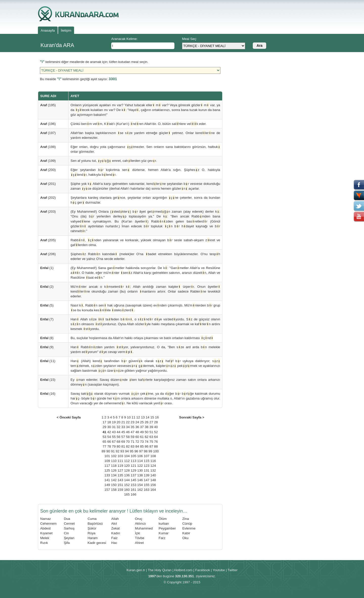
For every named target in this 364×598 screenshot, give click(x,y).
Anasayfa (48, 30)
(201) (48, 184)
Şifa (67, 543)
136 (127, 475)
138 (140, 475)
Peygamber (167, 528)
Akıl (114, 524)
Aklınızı (141, 524)
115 (147, 461)
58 (128, 437)
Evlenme (189, 528)
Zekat (115, 528)
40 (156, 427)
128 (127, 470)
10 (129, 417)
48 (137, 432)
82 (128, 446)
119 (120, 466)
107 (147, 456)
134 (114, 475)
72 (137, 442)
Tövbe (140, 538)
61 (142, 437)
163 (147, 490)
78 (109, 446)
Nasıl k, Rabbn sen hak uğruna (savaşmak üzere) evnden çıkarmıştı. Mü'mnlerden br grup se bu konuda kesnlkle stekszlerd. (145, 308)
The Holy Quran (160, 570)
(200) (48, 170)
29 (105, 427)
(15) (48, 380)
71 (133, 442)
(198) (48, 147)
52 (156, 432)
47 (133, 432)
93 (122, 451)
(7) (47, 319)
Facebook (203, 570)
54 (109, 437)
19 (114, 422)
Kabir (186, 533)
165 (127, 494)
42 (109, 432)
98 (146, 451)
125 (107, 470)
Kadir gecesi (97, 543)
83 (133, 446)
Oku (185, 538)
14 (147, 417)
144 (127, 480)
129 (133, 470)
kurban (164, 524)
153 (133, 485)
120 (127, 466)
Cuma (92, 519)
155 (147, 485)
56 (118, 437)
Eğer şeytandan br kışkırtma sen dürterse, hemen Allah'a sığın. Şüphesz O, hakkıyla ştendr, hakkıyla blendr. (145, 172)
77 (105, 446)
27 (151, 422)
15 (152, 417)
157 (107, 490)
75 (151, 442)
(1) (47, 268)
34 (128, 427)
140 (153, 475)
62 (146, 437)
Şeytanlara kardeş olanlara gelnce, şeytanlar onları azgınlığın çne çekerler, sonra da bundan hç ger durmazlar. (145, 200)
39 (151, 427)
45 (123, 432)
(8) (47, 338)
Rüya (91, 533)
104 (127, 456)
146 (140, 480)
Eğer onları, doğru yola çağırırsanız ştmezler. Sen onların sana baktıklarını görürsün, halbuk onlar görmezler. (145, 149)
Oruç (139, 519)
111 (120, 461)
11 (134, 417)
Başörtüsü (95, 524)
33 (123, 427)
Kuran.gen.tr (136, 570)
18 (109, 422)
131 (147, 470)
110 (114, 461)
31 (114, 427)
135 (120, 475)
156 (153, 485)
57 (123, 437)
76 (156, 442)
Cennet (69, 524)
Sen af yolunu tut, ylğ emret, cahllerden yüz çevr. (114, 161)
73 (142, 442)
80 (118, 446)
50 (146, 432)
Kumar (164, 533)
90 (108, 451)
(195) (48, 105)
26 (146, 422)
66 (109, 442)
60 (137, 437)
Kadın (116, 533)
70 (128, 442)
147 (147, 480)
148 (153, 480)
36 (137, 427)
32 (118, 427)
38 (146, 427)
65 (105, 442)
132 (153, 470)
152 (127, 485)
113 (133, 461)
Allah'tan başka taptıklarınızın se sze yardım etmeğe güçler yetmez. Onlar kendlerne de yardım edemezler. (145, 135)
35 (133, 427)
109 (107, 461)
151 (120, 485)
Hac (114, 543)
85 (142, 446)
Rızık (44, 543)
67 (114, 442)
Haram (93, 538)
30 (109, 427)
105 (133, 456)
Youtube (219, 570)
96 (136, 451)
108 (153, 456)
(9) (47, 347)
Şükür (92, 528)
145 (133, 480)
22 (128, 422)
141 (107, 480)
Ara (259, 46)
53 (105, 437)
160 (127, 490)
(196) (48, 124)
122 (140, 466)
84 (137, 446)
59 (133, 437)
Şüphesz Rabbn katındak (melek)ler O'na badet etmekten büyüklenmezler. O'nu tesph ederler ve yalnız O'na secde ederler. (145, 256)
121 (133, 466)
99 (150, 451)
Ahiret (139, 543)
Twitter (232, 570)
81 (123, 446)
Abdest (45, 528)
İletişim (66, 30)
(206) (48, 254)
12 (138, 417)
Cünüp (187, 524)
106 (140, 456)
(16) (48, 394)
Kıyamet (46, 533)
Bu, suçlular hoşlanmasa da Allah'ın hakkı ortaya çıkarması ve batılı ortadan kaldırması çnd (142, 338)
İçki (138, 533)
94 (127, 451)
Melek (45, 538)
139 (147, 475)
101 (107, 456)
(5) (47, 305)
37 (142, 427)
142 (114, 480)
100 (156, 451)
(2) (47, 287)
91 (113, 451)
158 (114, 490)
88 (156, 446)
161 (133, 490)
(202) (48, 198)
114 (140, 461)
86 (146, 446)
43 (114, 432)
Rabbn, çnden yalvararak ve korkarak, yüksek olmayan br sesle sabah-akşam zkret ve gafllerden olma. (145, 242)
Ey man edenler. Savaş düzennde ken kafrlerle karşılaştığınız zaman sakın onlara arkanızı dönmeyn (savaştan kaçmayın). (145, 382)
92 (118, 451)
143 (120, 480)
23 (133, 422)
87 (151, 446)
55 (114, 437)
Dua (67, 519)
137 (133, 475)
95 (132, 451)
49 (142, 432)
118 (114, 466)
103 (120, 456)
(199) (48, 161)
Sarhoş (69, 528)
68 (118, 442)
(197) (48, 133)
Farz (162, 538)
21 (123, 422)
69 (123, 442)
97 (141, 451)
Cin (66, 533)
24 (137, 422)
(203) (48, 212)
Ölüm (163, 519)
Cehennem (48, 524)
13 (143, 417)
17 (105, 422)
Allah (115, 519)
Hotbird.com (183, 570)
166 (133, 494)
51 (151, 432)
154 (140, 485)
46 (128, 432)
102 (114, 456)
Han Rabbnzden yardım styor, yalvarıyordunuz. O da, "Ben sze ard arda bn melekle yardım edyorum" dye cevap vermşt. (145, 349)
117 (107, 466)
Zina (186, 519)
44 (118, 432)
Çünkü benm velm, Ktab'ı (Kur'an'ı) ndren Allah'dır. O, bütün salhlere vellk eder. (139, 124)
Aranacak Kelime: (124, 39)
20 (118, 422)
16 (157, 417)
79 (114, 446)
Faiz (114, 538)
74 (146, 442)
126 (114, 470)
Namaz (45, 519)
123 (147, 466)
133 (107, 475)
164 (153, 490)
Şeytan (69, 538)
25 (142, 422)
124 (153, 466)
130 (140, 470)
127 (120, 470)
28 (156, 422)
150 (114, 485)
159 (120, 490)
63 (151, 437)
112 (127, 461)
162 (140, 490)
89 (104, 451)
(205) (48, 240)
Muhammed (144, 528)
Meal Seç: (189, 39)
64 (156, 437)
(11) (48, 361)
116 (153, 461)
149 (107, 485)
